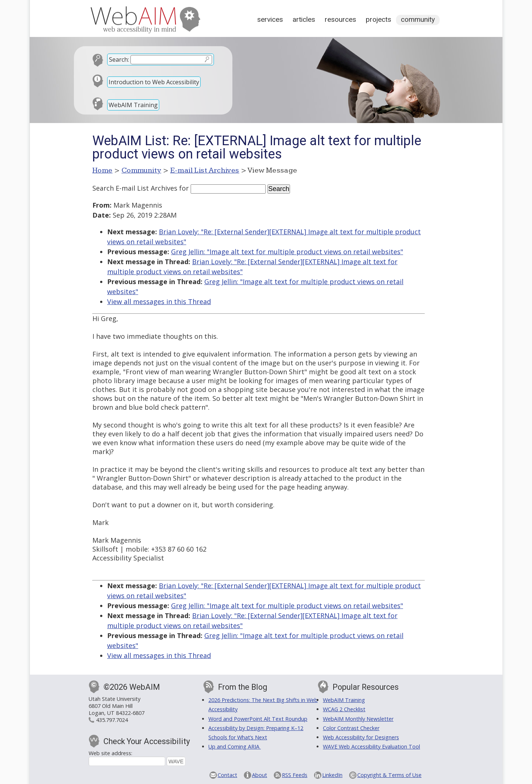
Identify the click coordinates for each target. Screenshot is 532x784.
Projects (378, 19)
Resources (340, 19)
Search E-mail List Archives (135, 188)
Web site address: (110, 753)
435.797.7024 (112, 720)
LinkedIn (332, 775)
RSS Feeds (295, 775)
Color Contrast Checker (351, 728)
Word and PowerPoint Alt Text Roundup (258, 719)
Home (103, 170)
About (260, 775)
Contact (227, 775)
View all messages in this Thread (159, 301)
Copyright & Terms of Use (389, 775)
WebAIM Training (133, 105)
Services (270, 19)
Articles (304, 19)
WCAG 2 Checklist (344, 709)
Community (418, 19)
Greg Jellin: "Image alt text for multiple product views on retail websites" (287, 252)
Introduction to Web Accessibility (154, 82)
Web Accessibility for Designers (361, 737)
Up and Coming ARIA (235, 746)
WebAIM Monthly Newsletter (358, 719)
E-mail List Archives (205, 170)
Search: (119, 59)
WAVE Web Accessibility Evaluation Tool (371, 746)
